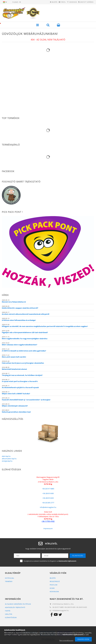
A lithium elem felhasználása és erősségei (19, 320)
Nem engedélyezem (66, 640)
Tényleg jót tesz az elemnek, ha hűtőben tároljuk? (22, 375)
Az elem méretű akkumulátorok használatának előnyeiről (26, 314)
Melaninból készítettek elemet (14, 369)
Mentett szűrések (86, 2)
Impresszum (48, 528)
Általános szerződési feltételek (18, 604)
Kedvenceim (54, 592)
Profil (58, 2)
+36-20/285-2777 (48, 503)
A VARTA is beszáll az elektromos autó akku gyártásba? (24, 351)
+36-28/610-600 (48, 493)
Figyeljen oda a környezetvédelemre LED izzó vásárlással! (25, 332)
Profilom (54, 585)
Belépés (46, 2)
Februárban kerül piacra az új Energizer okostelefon (23, 363)
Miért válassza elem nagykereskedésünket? (19, 345)
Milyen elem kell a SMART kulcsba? (16, 394)
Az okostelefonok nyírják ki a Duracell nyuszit (20, 387)
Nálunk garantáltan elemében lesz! (16, 412)
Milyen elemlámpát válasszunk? (15, 406)
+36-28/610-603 (48, 498)
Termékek (9, 581)
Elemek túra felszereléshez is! (14, 302)
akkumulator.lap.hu (9, 459)
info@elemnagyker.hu (48, 507)
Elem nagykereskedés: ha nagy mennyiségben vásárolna (25, 339)
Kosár (52, 588)
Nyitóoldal (10, 578)
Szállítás (9, 614)
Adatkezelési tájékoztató (15, 607)
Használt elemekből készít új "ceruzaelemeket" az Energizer (26, 400)
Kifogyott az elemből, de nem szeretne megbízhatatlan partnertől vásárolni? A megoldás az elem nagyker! (45, 326)
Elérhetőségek (11, 617)
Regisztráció (55, 581)
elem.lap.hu (6, 456)
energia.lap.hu (7, 461)
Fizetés (8, 611)
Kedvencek (70, 2)
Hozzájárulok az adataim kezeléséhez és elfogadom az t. (50, 561)
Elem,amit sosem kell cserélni (14, 357)
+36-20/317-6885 (48, 489)
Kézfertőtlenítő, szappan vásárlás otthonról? (20, 308)
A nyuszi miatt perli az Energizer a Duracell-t (20, 381)
